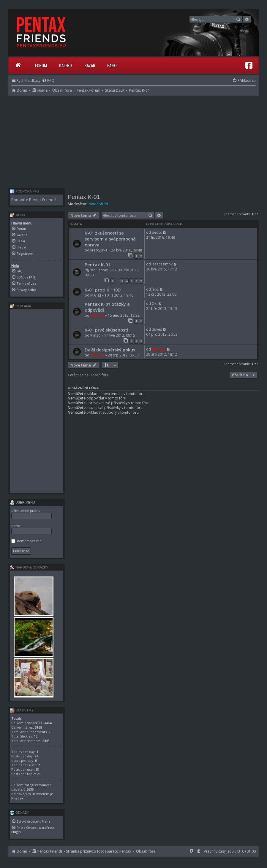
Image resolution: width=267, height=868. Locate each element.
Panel (112, 65)
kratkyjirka (99, 250)
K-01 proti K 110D (103, 290)
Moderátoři (98, 204)
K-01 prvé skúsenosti (106, 330)
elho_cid (97, 315)
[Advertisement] (133, 140)
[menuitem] (48, 81)
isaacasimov (162, 264)
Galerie (66, 65)
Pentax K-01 (84, 197)
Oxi (155, 304)
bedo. (157, 232)
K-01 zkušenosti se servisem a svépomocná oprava (110, 239)
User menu (22, 502)
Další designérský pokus (110, 350)
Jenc (155, 289)
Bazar (90, 65)
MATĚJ (96, 295)
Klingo (95, 335)
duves (157, 329)
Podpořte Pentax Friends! (34, 200)
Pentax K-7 (105, 270)
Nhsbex (17, 798)
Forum (41, 65)
